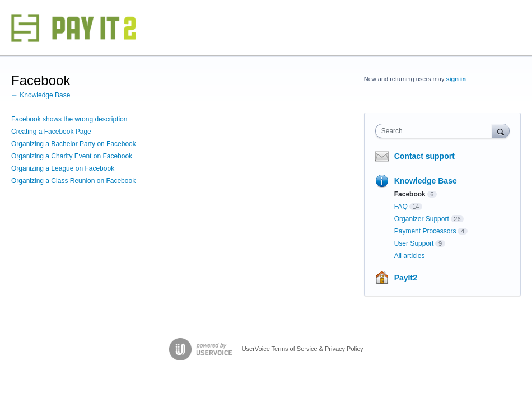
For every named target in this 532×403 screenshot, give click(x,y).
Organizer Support (422, 219)
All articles (410, 256)
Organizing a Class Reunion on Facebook (73, 181)
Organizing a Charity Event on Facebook (72, 156)
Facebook (410, 194)
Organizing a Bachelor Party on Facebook (74, 144)
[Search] (501, 131)
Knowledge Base (426, 181)
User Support (414, 243)
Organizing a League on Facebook (63, 168)
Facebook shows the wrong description (69, 119)
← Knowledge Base (41, 95)
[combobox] (436, 131)
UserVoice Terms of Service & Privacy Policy (303, 349)
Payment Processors (425, 231)
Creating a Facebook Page (51, 132)
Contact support (424, 156)
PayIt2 (406, 278)
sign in (456, 79)
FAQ (401, 207)
